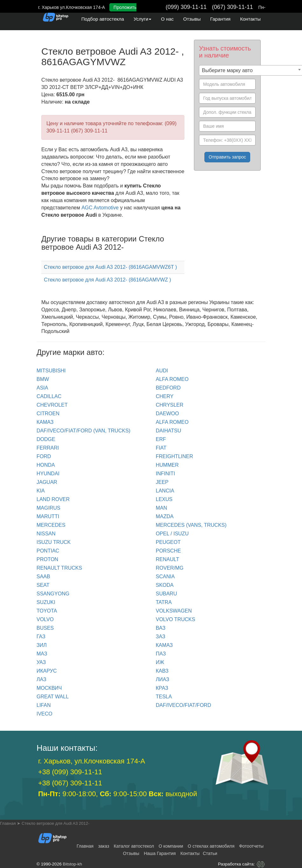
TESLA (164, 697)
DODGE (46, 439)
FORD (44, 456)
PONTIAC (48, 551)
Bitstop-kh (72, 864)
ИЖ (160, 662)
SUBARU (166, 594)
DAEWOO (167, 414)
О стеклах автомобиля (211, 846)
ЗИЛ (42, 645)
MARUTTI (48, 516)
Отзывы (192, 19)
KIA (41, 491)
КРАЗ (162, 688)
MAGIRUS (48, 508)
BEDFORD (168, 388)
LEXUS (164, 499)
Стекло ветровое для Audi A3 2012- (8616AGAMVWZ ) (107, 280)
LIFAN (44, 705)
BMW (43, 379)
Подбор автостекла (103, 19)
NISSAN (46, 534)
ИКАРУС (47, 671)
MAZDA (165, 516)
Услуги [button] (142, 19)
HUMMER (167, 465)
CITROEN (48, 414)
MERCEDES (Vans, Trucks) (191, 525)
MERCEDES (51, 525)
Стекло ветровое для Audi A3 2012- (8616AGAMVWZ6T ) (110, 267)
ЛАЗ (41, 679)
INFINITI (165, 474)
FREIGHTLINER (174, 456)
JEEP (162, 482)
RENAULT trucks (59, 568)
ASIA (42, 388)
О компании (171, 846)
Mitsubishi (51, 371)
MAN (161, 508)
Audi (162, 371)
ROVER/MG (170, 568)
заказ (104, 846)
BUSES (45, 628)
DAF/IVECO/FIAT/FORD (183, 705)
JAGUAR (47, 482)
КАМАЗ (45, 422)
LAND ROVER (53, 499)
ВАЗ (161, 628)
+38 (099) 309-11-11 (70, 772)
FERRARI (48, 448)
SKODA (165, 585)
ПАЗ (161, 654)
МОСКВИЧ (49, 688)
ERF (161, 439)
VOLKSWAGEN (174, 611)
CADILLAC (49, 396)
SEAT (43, 585)
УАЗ (41, 662)
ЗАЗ (161, 637)
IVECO (45, 714)
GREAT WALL (53, 697)
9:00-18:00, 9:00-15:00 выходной (118, 794)
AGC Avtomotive (100, 208)
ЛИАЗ (162, 679)
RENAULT (168, 559)
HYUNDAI (48, 474)
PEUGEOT (168, 542)
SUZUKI (46, 602)
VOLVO (45, 619)
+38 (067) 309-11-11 (70, 783)
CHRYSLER (170, 405)
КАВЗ (162, 671)
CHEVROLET (52, 405)
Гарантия (220, 19)
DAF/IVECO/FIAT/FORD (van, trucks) (83, 431)
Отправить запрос (227, 157)
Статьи (210, 853)
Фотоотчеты (251, 846)
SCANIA (165, 576)
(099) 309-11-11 (186, 7)
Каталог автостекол (134, 846)
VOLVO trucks (175, 619)
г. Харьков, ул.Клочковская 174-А (92, 761)
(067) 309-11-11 (233, 7)
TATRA (164, 602)
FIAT (161, 448)
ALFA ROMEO (172, 379)
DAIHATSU (168, 431)
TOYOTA (47, 611)
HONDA (46, 465)
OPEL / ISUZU (172, 534)
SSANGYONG (53, 594)
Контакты (250, 19)
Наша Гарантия (160, 853)
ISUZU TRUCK (54, 542)
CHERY (165, 396)
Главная (85, 846)
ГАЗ (41, 637)
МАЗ (42, 654)
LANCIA (165, 491)
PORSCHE (168, 551)
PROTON (47, 559)
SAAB (43, 576)
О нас (167, 19)
